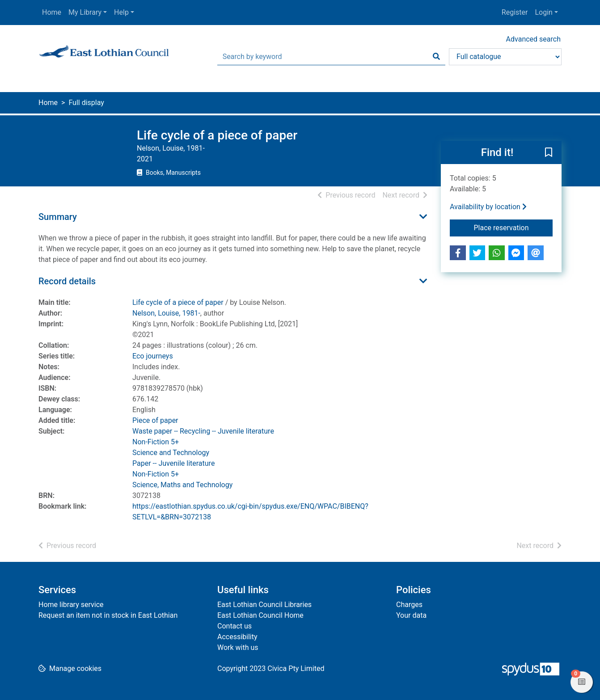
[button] (549, 153)
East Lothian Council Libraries (264, 605)
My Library (85, 12)
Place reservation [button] (513, 227)
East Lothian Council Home (260, 615)
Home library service (71, 605)
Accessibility (237, 637)
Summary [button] (58, 217)
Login (543, 12)
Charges (409, 605)
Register (515, 12)
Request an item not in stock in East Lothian (108, 615)
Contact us (235, 626)
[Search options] (505, 57)
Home (52, 12)
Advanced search (533, 39)
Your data (411, 615)
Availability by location (488, 207)
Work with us (238, 647)
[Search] (436, 57)
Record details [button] (67, 281)
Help (121, 12)
